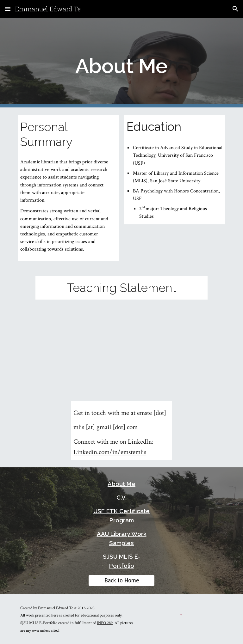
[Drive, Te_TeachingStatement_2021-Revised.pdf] (121, 343)
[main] (121, 63)
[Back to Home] (121, 580)
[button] (8, 9)
